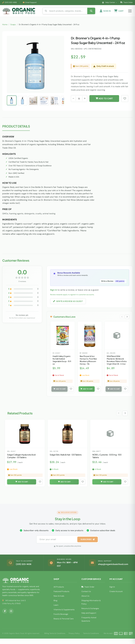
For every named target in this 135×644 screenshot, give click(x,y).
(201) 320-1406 (11, 2)
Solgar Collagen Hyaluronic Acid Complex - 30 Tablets (21, 461)
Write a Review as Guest (69, 306)
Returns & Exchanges (90, 614)
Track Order (127, 2)
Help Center (110, 2)
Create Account (116, 597)
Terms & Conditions (91, 639)
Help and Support (89, 618)
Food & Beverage (61, 620)
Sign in (54, 294)
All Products (59, 592)
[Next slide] (127, 321)
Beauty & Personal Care (64, 624)
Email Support (31, 2)
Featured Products (61, 597)
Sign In (112, 592)
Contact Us (86, 597)
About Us (85, 601)
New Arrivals (59, 601)
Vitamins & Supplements (64, 615)
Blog (55, 606)
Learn (56, 610)
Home (5, 28)
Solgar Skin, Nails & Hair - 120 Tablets (66, 460)
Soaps (13, 28)
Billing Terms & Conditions (55, 639)
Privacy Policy (74, 639)
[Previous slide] (121, 321)
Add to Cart (104, 103)
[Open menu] (130, 13)
